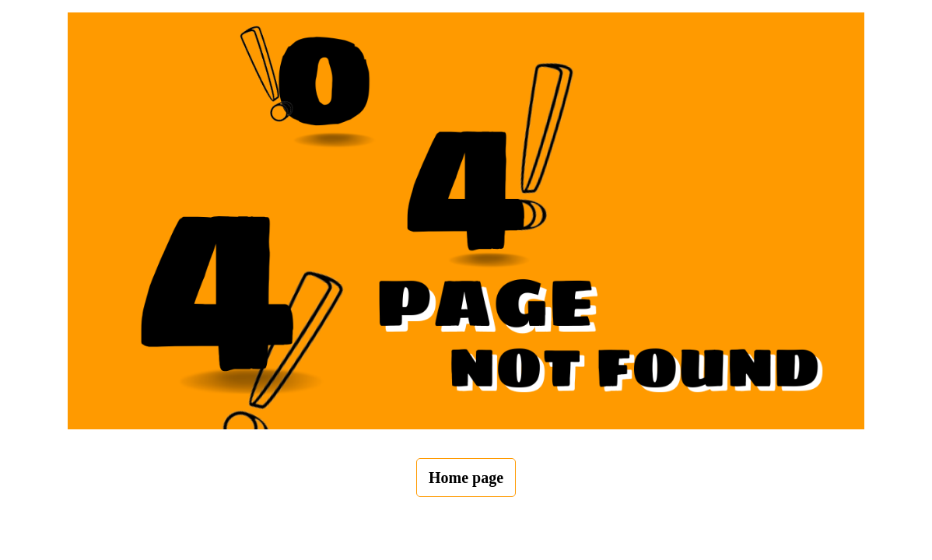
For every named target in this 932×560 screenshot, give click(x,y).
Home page (466, 478)
